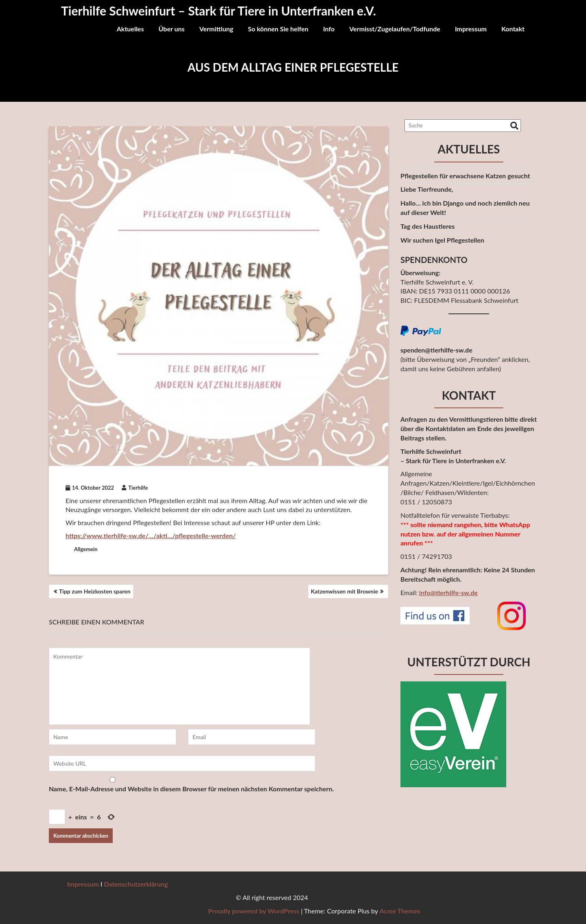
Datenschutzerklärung (136, 884)
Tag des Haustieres (427, 226)
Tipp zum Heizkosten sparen (95, 591)
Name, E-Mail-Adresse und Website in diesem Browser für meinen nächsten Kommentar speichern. (191, 789)
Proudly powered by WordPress (474, 911)
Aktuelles (130, 29)
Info (329, 29)
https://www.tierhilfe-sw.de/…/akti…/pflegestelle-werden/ (151, 535)
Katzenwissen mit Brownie (344, 591)
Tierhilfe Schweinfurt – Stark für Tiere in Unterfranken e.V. (219, 11)
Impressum (471, 29)
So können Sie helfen (278, 29)
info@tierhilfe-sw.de (448, 592)
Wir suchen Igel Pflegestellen (442, 240)
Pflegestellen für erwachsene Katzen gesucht (465, 176)
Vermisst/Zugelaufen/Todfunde (395, 29)
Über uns (172, 29)
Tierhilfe (135, 488)
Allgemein (86, 549)
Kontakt (513, 29)
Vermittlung (216, 29)
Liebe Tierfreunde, (427, 189)
